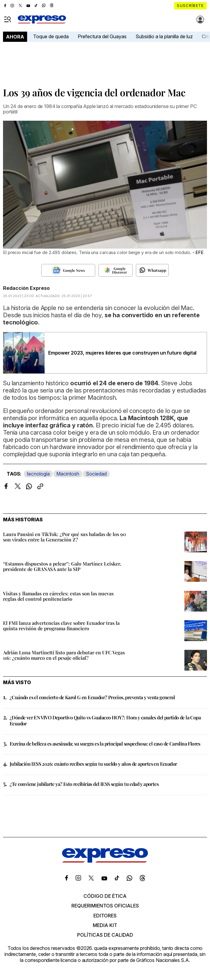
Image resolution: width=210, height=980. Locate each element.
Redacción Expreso (26, 288)
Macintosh (68, 474)
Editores (105, 916)
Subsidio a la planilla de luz (164, 36)
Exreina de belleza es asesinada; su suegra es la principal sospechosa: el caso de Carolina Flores (105, 744)
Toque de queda (51, 36)
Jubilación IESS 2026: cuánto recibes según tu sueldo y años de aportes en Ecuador (93, 764)
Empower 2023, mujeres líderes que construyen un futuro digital (122, 353)
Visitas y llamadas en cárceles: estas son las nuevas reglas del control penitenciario (58, 596)
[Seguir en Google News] (68, 270)
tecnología (38, 474)
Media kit (105, 925)
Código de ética (105, 896)
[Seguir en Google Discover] (116, 270)
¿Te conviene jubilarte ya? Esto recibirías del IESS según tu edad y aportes (84, 784)
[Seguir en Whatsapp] (152, 270)
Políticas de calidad (105, 935)
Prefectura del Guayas (102, 36)
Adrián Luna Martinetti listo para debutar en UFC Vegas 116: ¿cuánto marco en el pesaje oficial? (64, 655)
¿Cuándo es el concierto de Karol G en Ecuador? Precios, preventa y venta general (92, 697)
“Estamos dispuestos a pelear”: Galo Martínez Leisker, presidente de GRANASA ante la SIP (62, 566)
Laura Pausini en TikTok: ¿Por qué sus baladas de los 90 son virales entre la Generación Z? (64, 537)
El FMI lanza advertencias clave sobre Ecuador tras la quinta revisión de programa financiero (61, 626)
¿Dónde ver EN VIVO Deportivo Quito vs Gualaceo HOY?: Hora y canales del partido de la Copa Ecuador (105, 720)
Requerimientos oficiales (105, 906)
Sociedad (96, 474)
